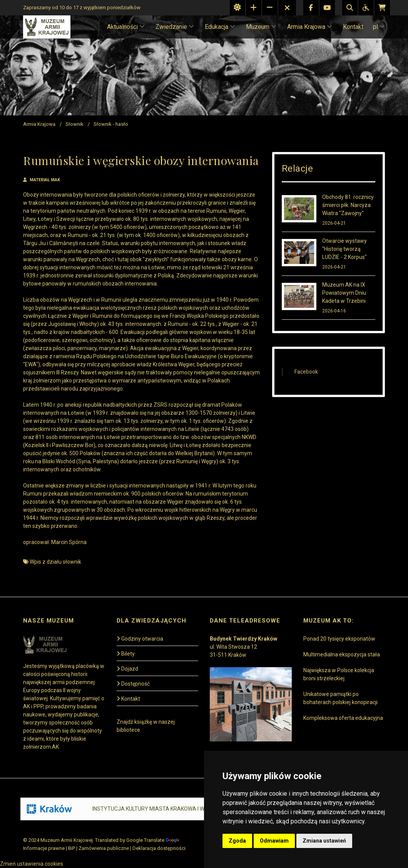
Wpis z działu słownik (55, 562)
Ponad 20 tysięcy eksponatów (339, 639)
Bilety (126, 654)
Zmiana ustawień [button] (324, 841)
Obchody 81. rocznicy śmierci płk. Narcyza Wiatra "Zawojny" (348, 205)
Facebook (306, 372)
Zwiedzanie (175, 27)
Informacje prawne (44, 848)
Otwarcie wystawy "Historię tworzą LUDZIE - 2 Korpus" (344, 249)
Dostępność (133, 684)
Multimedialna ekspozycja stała (342, 654)
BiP (72, 848)
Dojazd (127, 669)
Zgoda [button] (237, 841)
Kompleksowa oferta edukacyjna (343, 718)
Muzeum (261, 27)
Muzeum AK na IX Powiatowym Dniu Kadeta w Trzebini (344, 293)
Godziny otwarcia (140, 639)
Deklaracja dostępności (159, 848)
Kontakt (353, 27)
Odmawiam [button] (274, 841)
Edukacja (220, 27)
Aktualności (126, 27)
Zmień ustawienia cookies (32, 864)
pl (379, 27)
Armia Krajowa (310, 27)
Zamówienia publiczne (104, 848)
